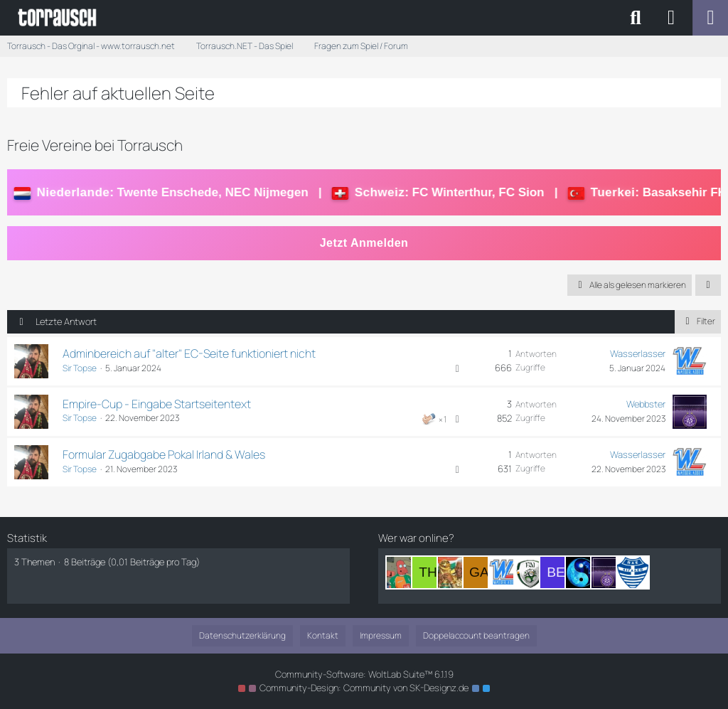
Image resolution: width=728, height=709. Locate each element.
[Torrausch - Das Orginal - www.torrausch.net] (58, 18)
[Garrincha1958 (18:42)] (479, 572)
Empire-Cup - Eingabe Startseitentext (157, 404)
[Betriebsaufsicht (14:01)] (556, 572)
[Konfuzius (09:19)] (582, 572)
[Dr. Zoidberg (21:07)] (402, 572)
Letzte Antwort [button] (66, 321)
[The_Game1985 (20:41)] (428, 572)
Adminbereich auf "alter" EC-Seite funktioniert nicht (189, 353)
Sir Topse (80, 368)
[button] (708, 285)
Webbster (646, 404)
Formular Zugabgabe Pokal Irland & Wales (164, 454)
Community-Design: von (364, 688)
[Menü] (710, 18)
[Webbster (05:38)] (607, 572)
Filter (698, 321)
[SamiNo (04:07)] (633, 572)
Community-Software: (364, 674)
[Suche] (636, 18)
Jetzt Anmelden (364, 243)
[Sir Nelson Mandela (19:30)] (454, 572)
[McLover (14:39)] (530, 572)
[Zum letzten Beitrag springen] (690, 361)
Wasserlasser (638, 353)
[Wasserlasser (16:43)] (505, 572)
